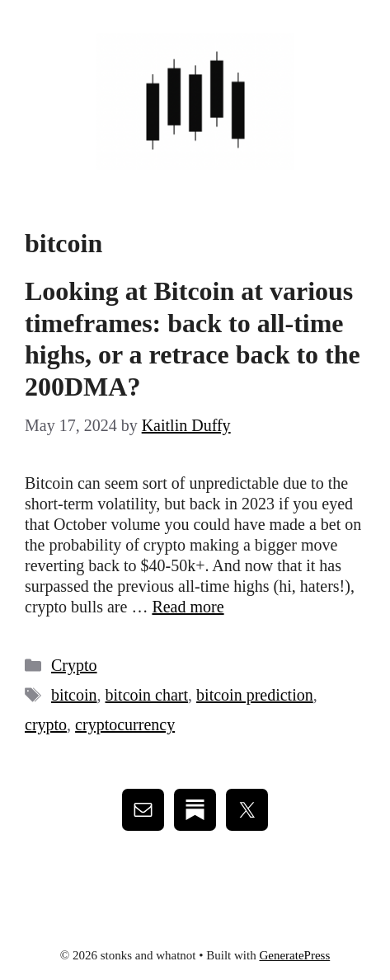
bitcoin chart (147, 695)
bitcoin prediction (255, 695)
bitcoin (74, 695)
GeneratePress (294, 955)
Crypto (74, 665)
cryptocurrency (125, 724)
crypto (46, 724)
